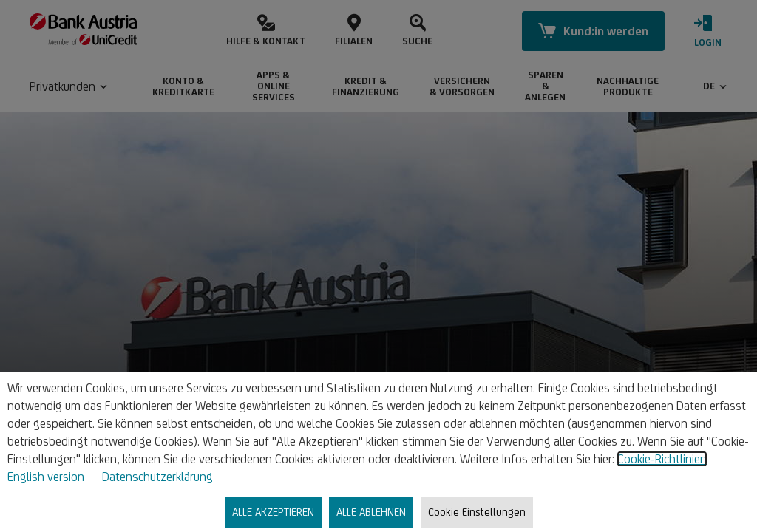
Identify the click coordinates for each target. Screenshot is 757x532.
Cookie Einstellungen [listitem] (477, 512)
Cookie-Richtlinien (662, 459)
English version (46, 477)
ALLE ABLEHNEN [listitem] (371, 512)
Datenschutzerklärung (157, 477)
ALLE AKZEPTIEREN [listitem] (273, 512)
